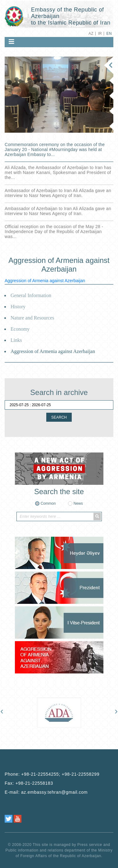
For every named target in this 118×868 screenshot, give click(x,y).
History (18, 307)
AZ (91, 34)
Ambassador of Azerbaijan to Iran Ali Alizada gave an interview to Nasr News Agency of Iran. (58, 193)
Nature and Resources (32, 318)
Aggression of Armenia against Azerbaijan (45, 281)
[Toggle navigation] (11, 42)
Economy (20, 329)
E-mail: (46, 792)
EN (109, 34)
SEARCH (59, 417)
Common (48, 503)
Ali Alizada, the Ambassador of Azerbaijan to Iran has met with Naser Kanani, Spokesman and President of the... (58, 172)
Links (16, 340)
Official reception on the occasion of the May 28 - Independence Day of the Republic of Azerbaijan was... (54, 232)
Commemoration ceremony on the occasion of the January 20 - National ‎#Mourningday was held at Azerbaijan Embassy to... (55, 149)
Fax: (29, 783)
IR (100, 34)
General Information (31, 295)
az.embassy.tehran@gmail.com (54, 792)
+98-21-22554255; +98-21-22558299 (60, 774)
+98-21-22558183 (34, 783)
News (78, 503)
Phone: (52, 774)
